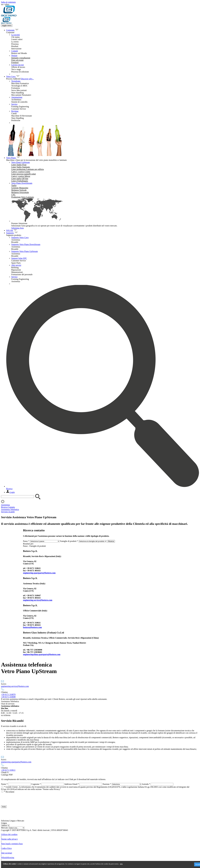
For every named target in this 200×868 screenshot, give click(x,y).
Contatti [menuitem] (15, 51)
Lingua (4, 823)
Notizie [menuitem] (14, 56)
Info (121, 864)
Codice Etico (6, 848)
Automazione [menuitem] (17, 97)
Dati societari (7, 853)
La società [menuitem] (15, 35)
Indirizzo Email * (72, 784)
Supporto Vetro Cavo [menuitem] (20, 237)
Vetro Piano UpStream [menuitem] (21, 162)
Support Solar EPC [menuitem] (19, 258)
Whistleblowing (8, 858)
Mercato (4, 828)
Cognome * (36, 784)
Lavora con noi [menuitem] (18, 65)
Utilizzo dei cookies (9, 834)
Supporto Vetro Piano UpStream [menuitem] (25, 251)
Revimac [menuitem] (15, 111)
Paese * (26, 541)
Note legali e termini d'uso (12, 844)
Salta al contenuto (8, 2)
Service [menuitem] (14, 104)
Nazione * (107, 784)
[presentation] (21, 798)
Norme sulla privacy (9, 839)
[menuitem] (11, 30)
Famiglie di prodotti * (69, 541)
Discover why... (27, 79)
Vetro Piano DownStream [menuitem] (22, 183)
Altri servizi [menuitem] (16, 265)
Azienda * (146, 784)
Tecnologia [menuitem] (16, 81)
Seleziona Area (17, 228)
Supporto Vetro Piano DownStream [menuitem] (26, 244)
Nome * (4, 784)
